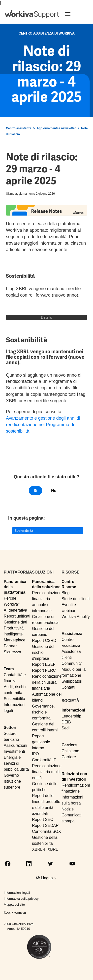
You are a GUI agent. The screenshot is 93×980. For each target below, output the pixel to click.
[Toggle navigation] (74, 14)
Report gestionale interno (41, 742)
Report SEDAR (45, 825)
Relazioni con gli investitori (74, 776)
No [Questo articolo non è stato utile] (54, 491)
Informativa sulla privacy (21, 899)
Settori (10, 728)
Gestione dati (15, 622)
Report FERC (44, 670)
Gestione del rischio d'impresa (43, 652)
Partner (10, 646)
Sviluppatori (72, 681)
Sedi (65, 728)
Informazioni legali (17, 893)
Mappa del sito (14, 905)
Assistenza (72, 634)
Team (9, 669)
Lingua (49, 878)
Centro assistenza (19, 128)
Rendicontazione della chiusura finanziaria (47, 682)
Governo (11, 775)
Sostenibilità (24, 531)
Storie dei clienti (76, 599)
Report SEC (43, 820)
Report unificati (17, 616)
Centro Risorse (69, 584)
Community (72, 663)
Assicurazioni (15, 745)
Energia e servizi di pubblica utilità (16, 763)
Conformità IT (44, 760)
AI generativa (15, 610)
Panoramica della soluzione (46, 584)
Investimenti (14, 751)
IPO (35, 754)
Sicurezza (12, 652)
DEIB (66, 722)
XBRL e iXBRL (45, 849)
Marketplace (15, 640)
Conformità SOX (46, 831)
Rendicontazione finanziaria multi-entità (47, 772)
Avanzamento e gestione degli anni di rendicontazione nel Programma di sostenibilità (43, 425)
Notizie (68, 809)
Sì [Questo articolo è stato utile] (35, 491)
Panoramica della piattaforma (15, 587)
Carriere (69, 745)
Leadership (71, 716)
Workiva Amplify (76, 617)
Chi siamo (70, 751)
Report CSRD (44, 641)
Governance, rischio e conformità (43, 712)
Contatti (68, 687)
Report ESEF (44, 664)
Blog (65, 593)
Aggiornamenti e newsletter (56, 128)
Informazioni (73, 710)
